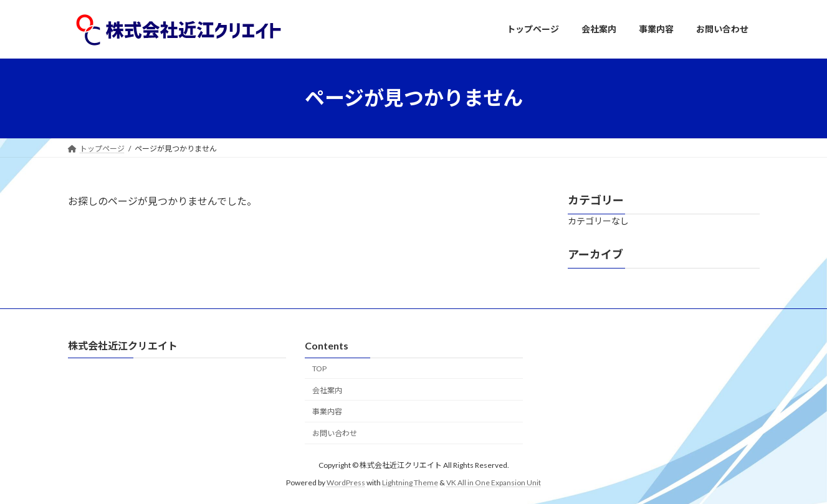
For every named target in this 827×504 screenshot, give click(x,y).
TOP (319, 368)
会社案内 (327, 390)
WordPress (346, 483)
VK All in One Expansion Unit (494, 483)
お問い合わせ (335, 433)
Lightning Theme (410, 483)
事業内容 (327, 411)
